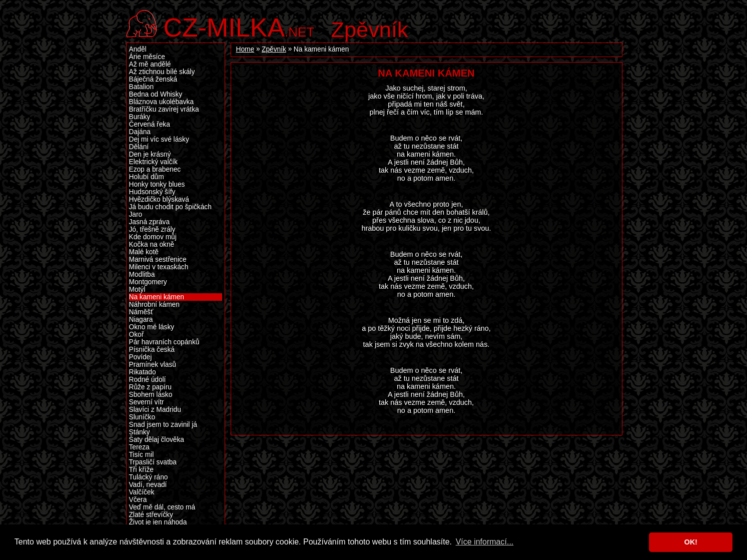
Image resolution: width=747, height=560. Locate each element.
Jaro (136, 214)
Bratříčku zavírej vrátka (164, 109)
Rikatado (143, 372)
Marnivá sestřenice (158, 259)
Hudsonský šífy (152, 192)
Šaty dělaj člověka (157, 440)
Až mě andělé (150, 64)
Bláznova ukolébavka (162, 102)
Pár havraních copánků (164, 342)
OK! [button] (690, 542)
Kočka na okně (152, 244)
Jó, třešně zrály (152, 229)
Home (245, 49)
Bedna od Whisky (156, 94)
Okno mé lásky (152, 327)
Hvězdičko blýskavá (159, 199)
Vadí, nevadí (148, 485)
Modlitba (142, 274)
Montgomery (148, 282)
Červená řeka (150, 124)
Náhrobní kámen (154, 305)
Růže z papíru (150, 387)
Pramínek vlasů (153, 365)
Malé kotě (144, 252)
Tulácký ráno (149, 477)
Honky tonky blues (157, 184)
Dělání (139, 147)
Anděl (138, 49)
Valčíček (142, 492)
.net (239, 26)
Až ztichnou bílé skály (162, 72)
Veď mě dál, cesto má (162, 507)
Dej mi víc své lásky (159, 139)
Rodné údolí (148, 380)
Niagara (141, 320)
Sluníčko (142, 417)
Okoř (137, 335)
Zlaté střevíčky (151, 515)
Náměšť (141, 312)
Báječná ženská (153, 79)
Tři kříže (141, 470)
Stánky (140, 432)
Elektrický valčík (153, 162)
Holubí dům (147, 177)
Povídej (141, 357)
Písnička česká (152, 350)
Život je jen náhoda (158, 522)
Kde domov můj (153, 237)
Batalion (142, 87)
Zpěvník (370, 30)
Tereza (139, 447)
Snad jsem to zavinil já (163, 425)
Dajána (140, 132)
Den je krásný (150, 154)
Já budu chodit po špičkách (170, 207)
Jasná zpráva (150, 222)
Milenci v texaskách (159, 267)
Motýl (137, 290)
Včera (138, 500)
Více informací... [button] (485, 542)
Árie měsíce (147, 57)
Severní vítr (147, 402)
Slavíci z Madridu (155, 410)
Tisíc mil (142, 455)
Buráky (140, 117)
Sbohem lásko (151, 395)
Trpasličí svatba (153, 462)
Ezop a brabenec (155, 169)
